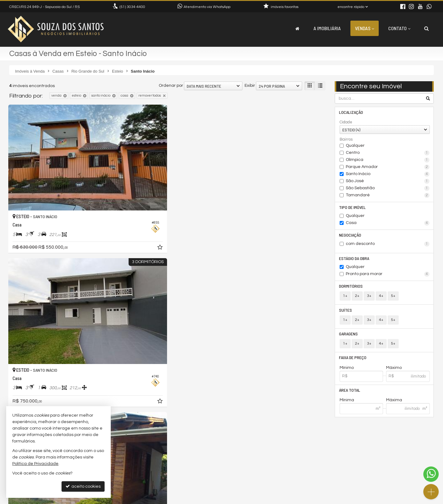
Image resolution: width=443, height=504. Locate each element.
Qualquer (355, 146)
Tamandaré (388, 196)
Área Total (350, 394)
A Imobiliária (327, 28)
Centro (388, 153)
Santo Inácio (388, 174)
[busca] (427, 28)
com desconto (388, 245)
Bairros (346, 140)
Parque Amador (388, 167)
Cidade (346, 122)
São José (388, 182)
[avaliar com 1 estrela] (12, 352)
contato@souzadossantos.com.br (159, 468)
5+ (393, 298)
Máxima (394, 404)
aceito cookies (83, 486)
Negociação (351, 236)
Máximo (394, 371)
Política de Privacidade (213, 499)
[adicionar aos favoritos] (105, 211)
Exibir (250, 86)
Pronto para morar (388, 276)
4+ (381, 298)
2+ (357, 298)
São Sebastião (388, 189)
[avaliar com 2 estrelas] (19, 352)
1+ (345, 298)
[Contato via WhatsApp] (431, 474)
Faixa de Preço (353, 361)
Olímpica (388, 160)
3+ (369, 298)
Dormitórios (351, 288)
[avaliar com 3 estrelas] (25, 352)
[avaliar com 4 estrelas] (32, 352)
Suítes (346, 312)
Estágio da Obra (355, 260)
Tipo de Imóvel (353, 208)
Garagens (349, 337)
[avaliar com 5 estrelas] (38, 352)
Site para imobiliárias (395, 499)
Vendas (365, 28)
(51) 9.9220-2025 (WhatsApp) (153, 460)
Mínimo (347, 371)
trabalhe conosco (142, 475)
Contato (399, 28)
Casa (388, 224)
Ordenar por (171, 86)
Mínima (347, 404)
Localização (352, 112)
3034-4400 (132, 7)
